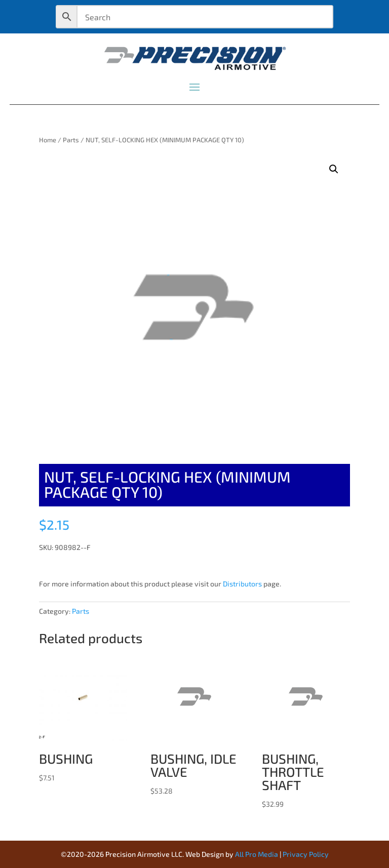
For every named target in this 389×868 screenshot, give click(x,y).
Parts (71, 140)
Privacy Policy (306, 854)
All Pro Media (257, 854)
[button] (334, 169)
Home (48, 140)
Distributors (242, 584)
